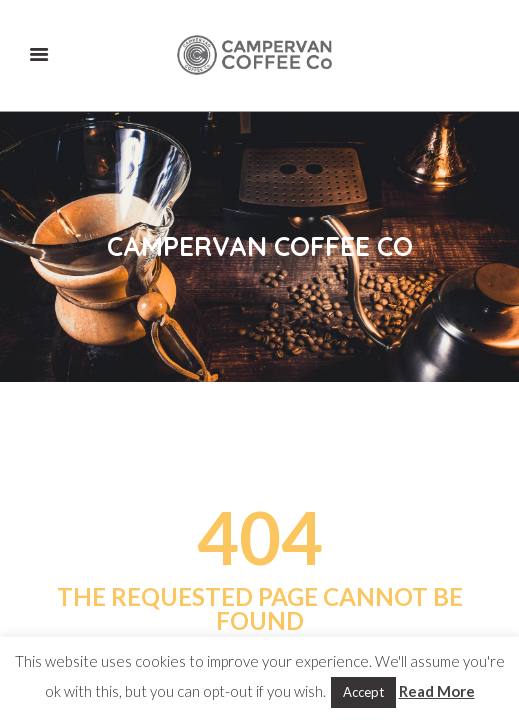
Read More (437, 691)
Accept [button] (363, 692)
